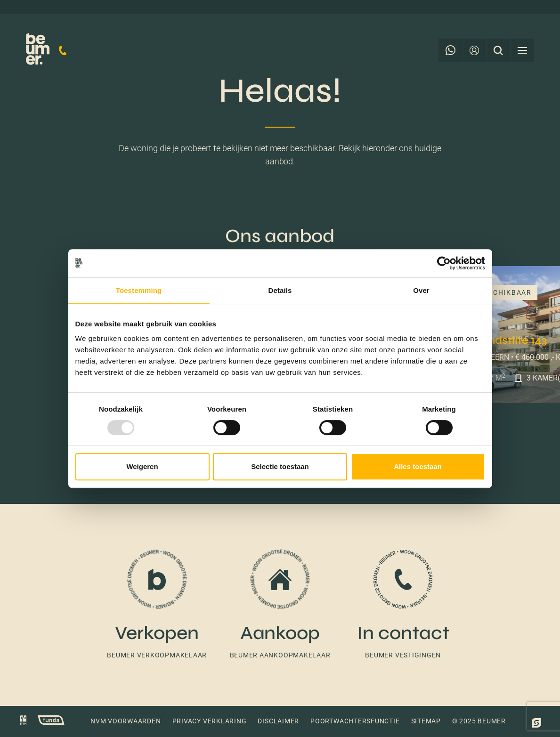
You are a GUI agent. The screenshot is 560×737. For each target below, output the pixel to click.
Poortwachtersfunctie (355, 721)
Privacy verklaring (210, 721)
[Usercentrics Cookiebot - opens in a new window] (444, 263)
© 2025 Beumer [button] (479, 721)
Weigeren (142, 466)
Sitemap (426, 721)
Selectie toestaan (280, 466)
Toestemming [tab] (139, 290)
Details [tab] (280, 290)
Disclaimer (278, 721)
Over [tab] (421, 290)
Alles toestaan (418, 466)
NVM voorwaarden (126, 721)
